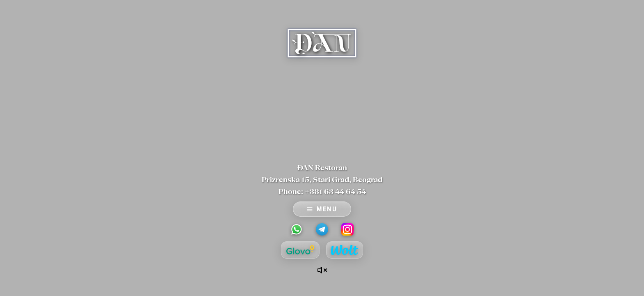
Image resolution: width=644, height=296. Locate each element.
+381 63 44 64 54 (335, 191)
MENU (322, 209)
